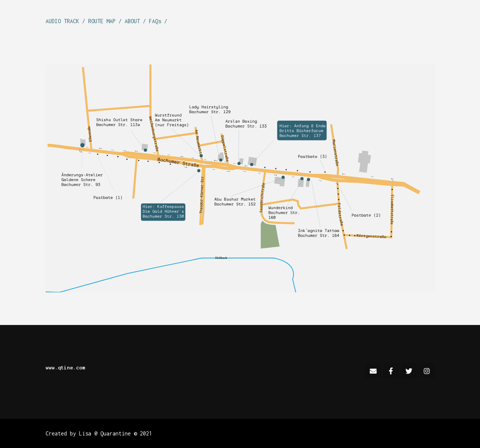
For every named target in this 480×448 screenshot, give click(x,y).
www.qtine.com (65, 368)
